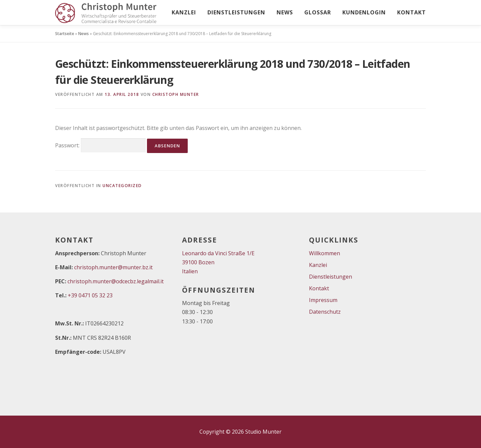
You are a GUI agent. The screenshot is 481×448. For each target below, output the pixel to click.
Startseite (65, 34)
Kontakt (412, 12)
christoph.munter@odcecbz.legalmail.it (116, 281)
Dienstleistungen (236, 12)
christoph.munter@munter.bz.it (113, 267)
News (285, 12)
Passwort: (100, 145)
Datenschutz (325, 312)
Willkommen (325, 253)
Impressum (323, 300)
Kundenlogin (364, 12)
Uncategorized (122, 186)
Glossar (318, 12)
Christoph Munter (176, 94)
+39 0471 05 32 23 (90, 295)
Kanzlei (184, 12)
